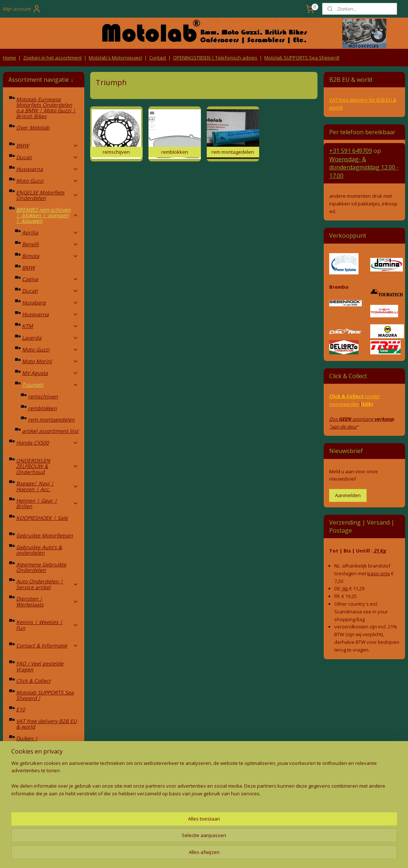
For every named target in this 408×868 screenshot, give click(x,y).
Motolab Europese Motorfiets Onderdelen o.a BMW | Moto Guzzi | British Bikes (46, 108)
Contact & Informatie (47, 645)
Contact (158, 58)
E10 (21, 709)
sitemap (171, 855)
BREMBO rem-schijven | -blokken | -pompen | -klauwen (47, 215)
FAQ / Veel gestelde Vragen (40, 666)
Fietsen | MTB (47, 772)
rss (186, 855)
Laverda (50, 338)
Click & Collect (33, 681)
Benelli (50, 244)
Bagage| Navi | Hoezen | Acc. (47, 486)
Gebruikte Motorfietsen (45, 535)
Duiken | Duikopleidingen (36, 741)
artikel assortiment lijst (50, 431)
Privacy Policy (124, 827)
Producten (204, 813)
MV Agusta (50, 373)
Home (10, 58)
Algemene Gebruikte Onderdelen (41, 567)
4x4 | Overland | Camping (47, 758)
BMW (47, 145)
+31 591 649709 (351, 151)
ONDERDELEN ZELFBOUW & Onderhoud (47, 466)
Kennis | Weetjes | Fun (47, 625)
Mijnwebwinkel (278, 855)
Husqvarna (47, 169)
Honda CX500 (47, 443)
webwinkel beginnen (214, 855)
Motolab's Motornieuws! (115, 58)
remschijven (43, 396)
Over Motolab (33, 127)
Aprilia (50, 232)
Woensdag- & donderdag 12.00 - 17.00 (364, 167)
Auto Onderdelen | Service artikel (47, 584)
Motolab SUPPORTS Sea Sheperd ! (45, 695)
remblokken (42, 408)
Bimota (50, 256)
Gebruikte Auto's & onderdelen (39, 550)
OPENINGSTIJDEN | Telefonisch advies (215, 58)
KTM (50, 326)
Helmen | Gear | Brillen (47, 503)
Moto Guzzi (47, 181)
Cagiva (50, 279)
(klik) (367, 404)
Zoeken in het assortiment (52, 58)
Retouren (15, 813)
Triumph (50, 385)
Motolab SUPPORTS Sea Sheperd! (302, 58)
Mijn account (22, 9)
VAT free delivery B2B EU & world (46, 724)
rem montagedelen (51, 420)
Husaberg (50, 302)
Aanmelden (348, 495)
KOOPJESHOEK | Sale (42, 518)
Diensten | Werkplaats (47, 601)
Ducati (47, 157)
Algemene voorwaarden (123, 813)
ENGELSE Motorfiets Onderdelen (47, 195)
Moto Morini (50, 361)
